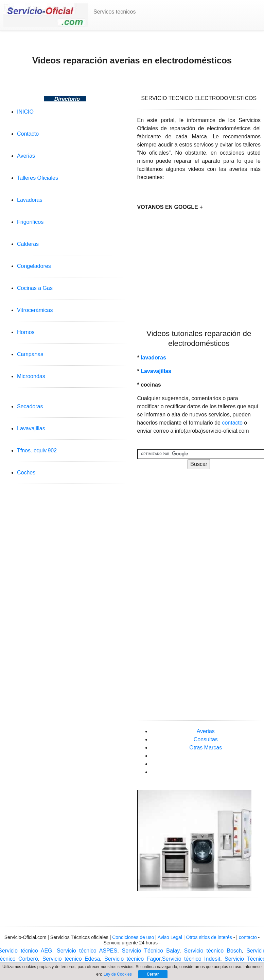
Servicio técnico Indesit (191, 959)
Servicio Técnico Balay (151, 951)
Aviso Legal (171, 937)
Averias (26, 156)
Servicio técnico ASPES (87, 951)
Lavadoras (30, 200)
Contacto (28, 134)
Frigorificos (30, 222)
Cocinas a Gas (35, 288)
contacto (232, 423)
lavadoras (153, 358)
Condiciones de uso (133, 937)
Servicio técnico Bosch (213, 951)
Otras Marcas (206, 748)
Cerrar (153, 974)
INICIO (25, 112)
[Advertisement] (199, 264)
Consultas (206, 739)
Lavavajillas (31, 428)
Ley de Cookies (118, 974)
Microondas (31, 376)
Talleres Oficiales (38, 178)
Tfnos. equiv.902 (37, 450)
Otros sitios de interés (209, 937)
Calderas (28, 244)
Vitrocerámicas (35, 310)
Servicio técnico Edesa (71, 959)
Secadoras (30, 406)
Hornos (26, 332)
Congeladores (34, 266)
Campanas (30, 354)
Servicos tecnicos (115, 12)
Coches (26, 473)
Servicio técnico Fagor (132, 959)
